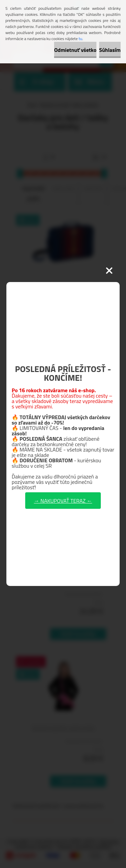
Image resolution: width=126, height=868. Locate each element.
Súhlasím (110, 50)
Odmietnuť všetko (75, 50)
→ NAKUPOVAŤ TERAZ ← (63, 501)
